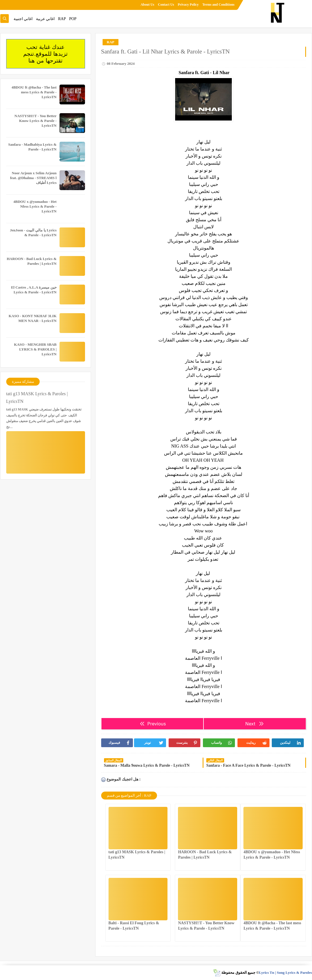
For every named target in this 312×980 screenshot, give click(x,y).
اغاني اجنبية (23, 19)
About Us (147, 5)
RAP (62, 19)
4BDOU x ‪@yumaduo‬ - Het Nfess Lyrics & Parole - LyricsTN (35, 206)
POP (73, 19)
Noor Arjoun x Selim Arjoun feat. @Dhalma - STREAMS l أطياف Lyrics (33, 178)
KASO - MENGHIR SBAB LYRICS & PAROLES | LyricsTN (35, 349)
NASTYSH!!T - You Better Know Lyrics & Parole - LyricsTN (35, 121)
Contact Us (166, 5)
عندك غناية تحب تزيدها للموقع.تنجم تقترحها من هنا (45, 54)
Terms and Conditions (218, 5)
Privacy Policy (188, 5)
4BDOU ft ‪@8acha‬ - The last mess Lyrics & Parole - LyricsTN (34, 92)
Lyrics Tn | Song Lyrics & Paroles (286, 973)
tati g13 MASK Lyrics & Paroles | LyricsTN (37, 397)
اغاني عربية (45, 19)
